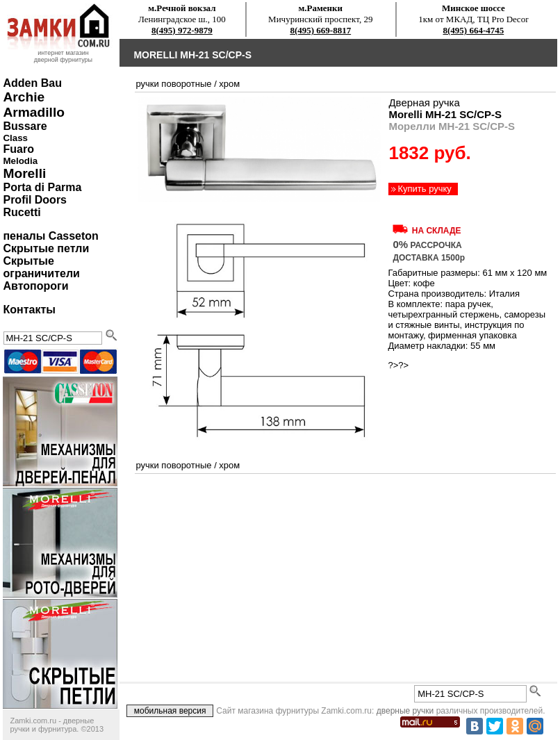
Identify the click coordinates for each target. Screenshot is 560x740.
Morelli (24, 173)
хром (229, 84)
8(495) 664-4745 (474, 30)
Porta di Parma (42, 187)
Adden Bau (32, 83)
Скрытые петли (46, 248)
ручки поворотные (173, 84)
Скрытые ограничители (41, 267)
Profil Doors (35, 200)
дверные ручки (405, 711)
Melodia (20, 161)
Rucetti (22, 212)
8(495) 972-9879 (182, 30)
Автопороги (35, 286)
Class (15, 138)
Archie (24, 97)
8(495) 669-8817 (320, 30)
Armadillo (34, 112)
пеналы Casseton (50, 236)
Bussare (25, 126)
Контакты (29, 310)
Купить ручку (424, 189)
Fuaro (18, 149)
